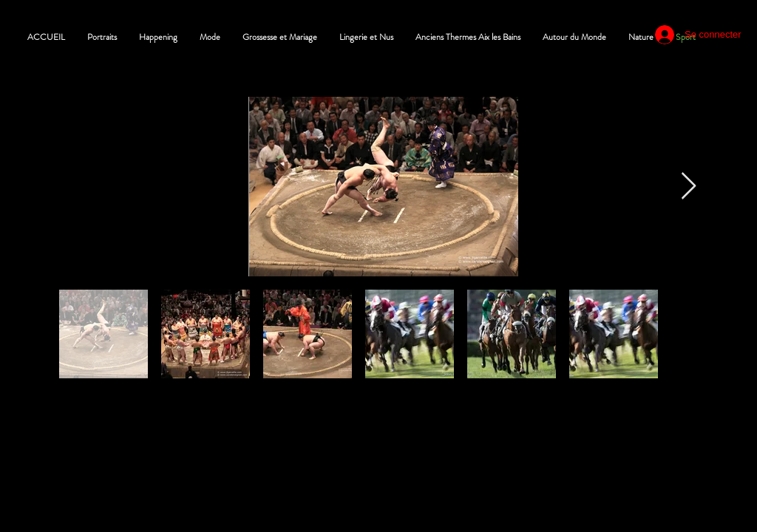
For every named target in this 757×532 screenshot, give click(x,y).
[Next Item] (689, 187)
